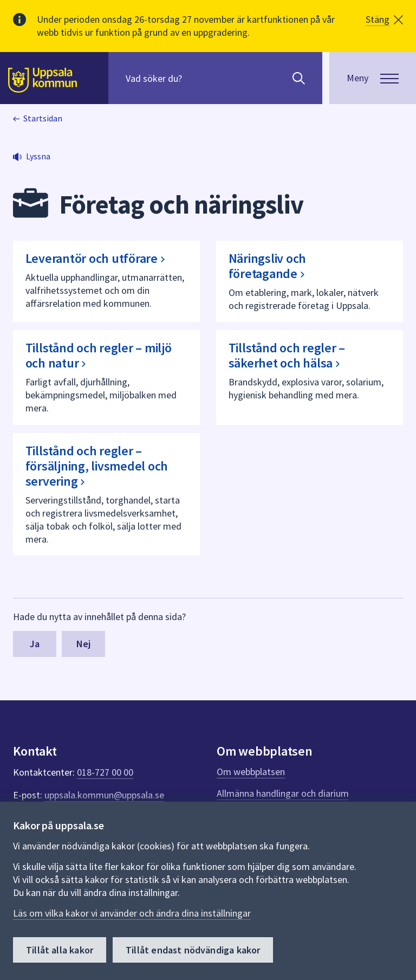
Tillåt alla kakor (60, 950)
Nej (84, 644)
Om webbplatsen (251, 772)
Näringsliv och (270, 266)
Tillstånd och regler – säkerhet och (288, 355)
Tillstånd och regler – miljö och (99, 355)
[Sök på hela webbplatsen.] (195, 78)
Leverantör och (99, 258)
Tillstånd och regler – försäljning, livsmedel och (97, 466)
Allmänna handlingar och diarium (283, 793)
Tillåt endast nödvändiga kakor (193, 950)
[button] (384, 20)
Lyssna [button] (38, 156)
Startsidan (43, 118)
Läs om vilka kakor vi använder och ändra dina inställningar (132, 913)
